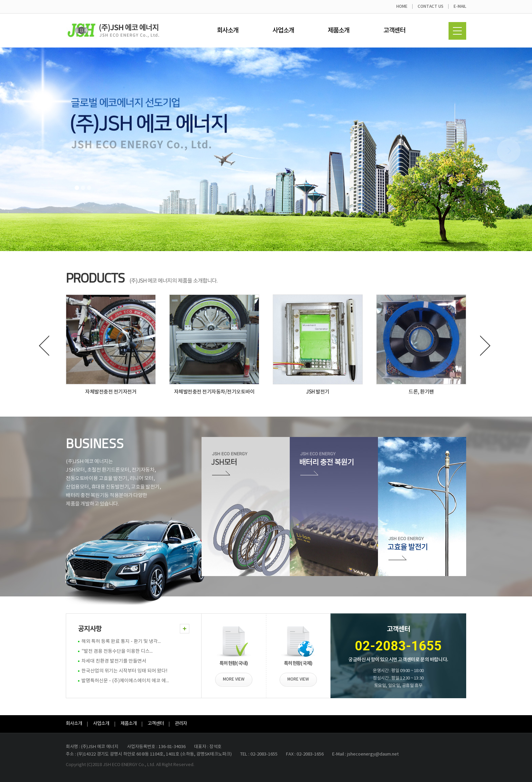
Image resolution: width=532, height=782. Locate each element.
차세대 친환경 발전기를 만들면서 (114, 661)
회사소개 (228, 31)
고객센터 (394, 31)
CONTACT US (431, 6)
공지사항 (90, 629)
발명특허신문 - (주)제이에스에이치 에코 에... (125, 681)
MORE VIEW (234, 679)
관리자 (181, 724)
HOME (402, 6)
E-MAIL (460, 6)
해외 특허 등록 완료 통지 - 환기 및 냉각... (121, 642)
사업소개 (283, 31)
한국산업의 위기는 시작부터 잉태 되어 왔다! (124, 671)
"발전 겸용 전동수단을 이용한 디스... (117, 651)
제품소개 (339, 31)
